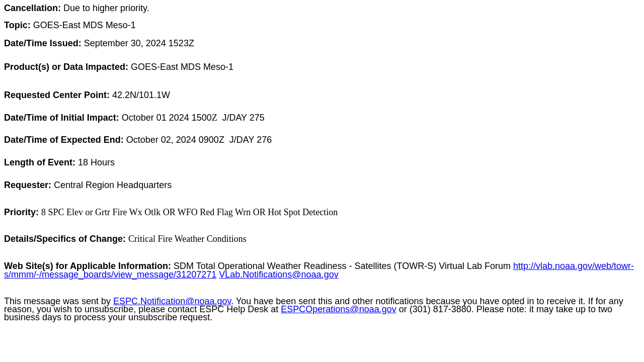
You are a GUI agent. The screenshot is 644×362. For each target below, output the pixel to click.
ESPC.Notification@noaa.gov (172, 301)
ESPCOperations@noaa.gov (338, 309)
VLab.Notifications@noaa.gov (278, 275)
